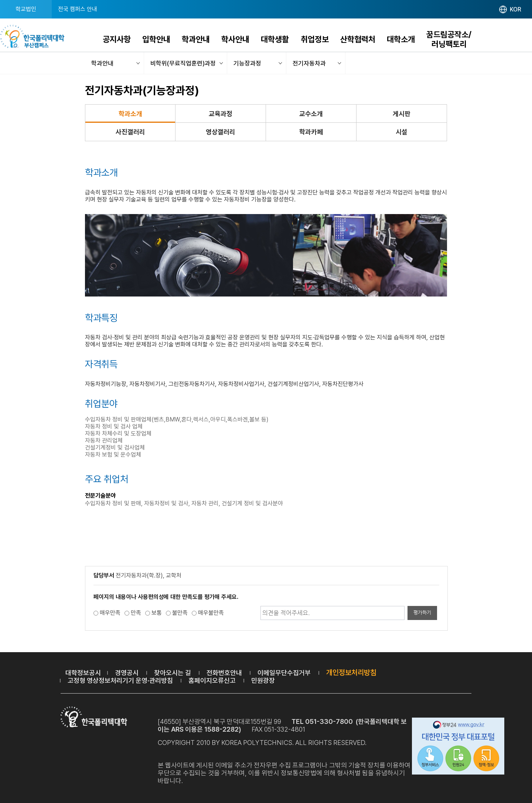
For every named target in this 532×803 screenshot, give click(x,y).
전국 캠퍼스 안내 (78, 9)
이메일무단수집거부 (284, 673)
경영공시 (127, 673)
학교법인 (26, 9)
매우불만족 (211, 613)
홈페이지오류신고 (212, 680)
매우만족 (110, 613)
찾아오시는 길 (173, 673)
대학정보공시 (83, 673)
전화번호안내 (224, 673)
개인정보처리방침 (351, 672)
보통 (157, 613)
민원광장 (263, 680)
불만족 (180, 613)
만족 (136, 613)
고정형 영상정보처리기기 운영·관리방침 (120, 680)
